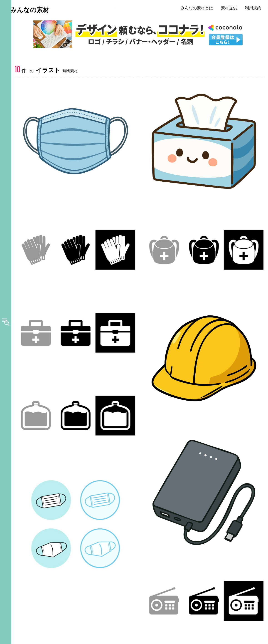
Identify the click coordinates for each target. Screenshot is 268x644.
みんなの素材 (36, 11)
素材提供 (232, 8)
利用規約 (256, 8)
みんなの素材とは (200, 8)
